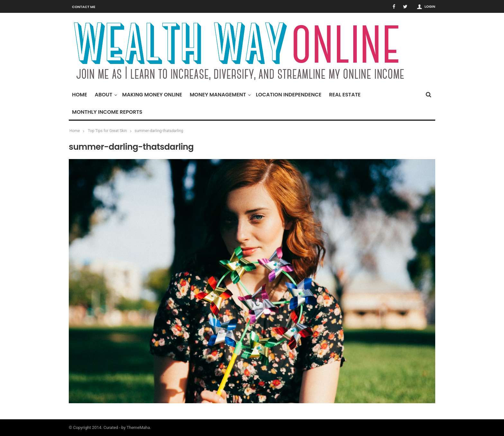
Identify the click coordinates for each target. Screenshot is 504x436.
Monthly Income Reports (107, 112)
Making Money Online (152, 95)
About (105, 95)
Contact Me (84, 7)
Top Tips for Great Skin (107, 131)
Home (80, 95)
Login (430, 6)
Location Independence (289, 95)
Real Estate (345, 95)
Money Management (219, 95)
